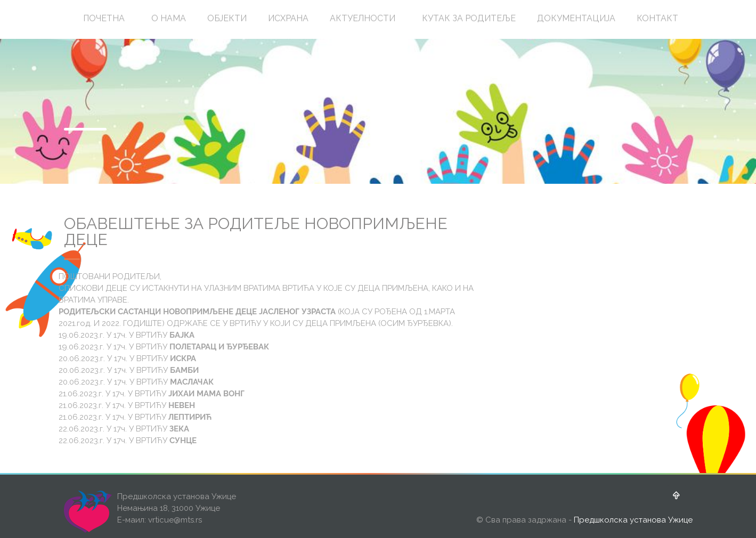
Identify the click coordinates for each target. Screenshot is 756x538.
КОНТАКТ (657, 18)
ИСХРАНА (288, 18)
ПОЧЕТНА (104, 18)
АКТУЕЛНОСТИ (363, 18)
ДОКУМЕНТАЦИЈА (576, 18)
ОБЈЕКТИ (227, 18)
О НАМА (169, 18)
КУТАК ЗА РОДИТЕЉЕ (469, 18)
